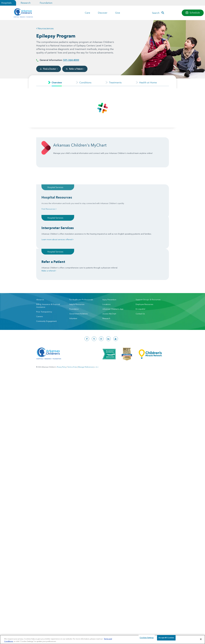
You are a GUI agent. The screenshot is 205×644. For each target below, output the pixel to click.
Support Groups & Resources (148, 262)
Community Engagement (46, 284)
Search (156, 13)
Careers (40, 279)
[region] (102, 639)
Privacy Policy (62, 329)
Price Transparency (44, 274)
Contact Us (140, 276)
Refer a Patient (75, 69)
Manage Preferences (86, 329)
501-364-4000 (71, 60)
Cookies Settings (147, 639)
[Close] (201, 639)
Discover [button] (103, 13)
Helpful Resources (77, 267)
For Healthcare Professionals (81, 262)
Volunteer (73, 281)
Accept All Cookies (166, 639)
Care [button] (87, 13)
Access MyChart (109, 276)
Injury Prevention (109, 262)
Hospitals (6, 3)
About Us (40, 262)
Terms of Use (72, 329)
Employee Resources (144, 267)
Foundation (46, 3)
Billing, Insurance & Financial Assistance (48, 268)
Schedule (195, 13)
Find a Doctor (49, 69)
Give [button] (118, 13)
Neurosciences (45, 28)
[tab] (55, 83)
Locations (107, 267)
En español (140, 272)
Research (26, 3)
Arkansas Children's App (113, 272)
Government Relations (79, 276)
